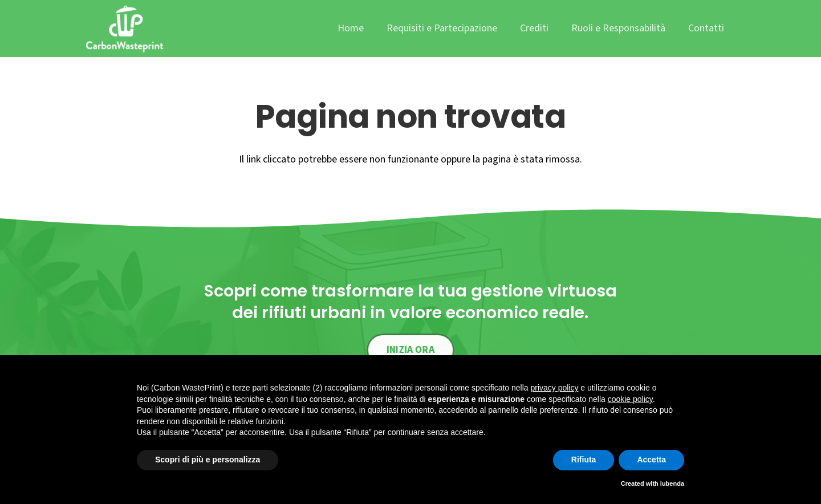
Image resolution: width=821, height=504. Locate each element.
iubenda (672, 483)
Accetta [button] (651, 460)
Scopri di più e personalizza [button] (208, 460)
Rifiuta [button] (584, 460)
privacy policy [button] (554, 388)
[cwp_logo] (125, 29)
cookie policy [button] (630, 399)
